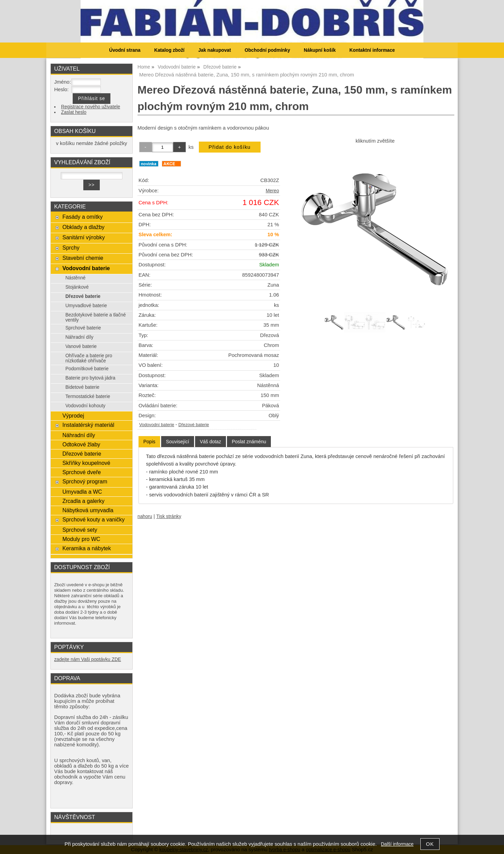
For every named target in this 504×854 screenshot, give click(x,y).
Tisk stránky (169, 516)
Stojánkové (77, 287)
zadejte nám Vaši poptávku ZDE (88, 659)
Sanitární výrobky (84, 237)
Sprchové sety (80, 530)
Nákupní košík (320, 50)
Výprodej (73, 416)
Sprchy (71, 248)
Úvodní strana (125, 50)
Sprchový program (85, 481)
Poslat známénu (249, 442)
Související (178, 442)
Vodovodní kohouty (86, 406)
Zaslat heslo (74, 112)
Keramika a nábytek (87, 548)
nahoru (145, 516)
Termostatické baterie (88, 396)
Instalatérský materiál (88, 425)
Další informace (397, 844)
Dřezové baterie (194, 425)
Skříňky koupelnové (86, 463)
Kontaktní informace (372, 50)
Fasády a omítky (83, 217)
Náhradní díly (80, 337)
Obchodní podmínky (267, 50)
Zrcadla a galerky (83, 501)
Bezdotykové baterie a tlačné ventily (96, 317)
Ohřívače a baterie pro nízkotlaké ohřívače (89, 358)
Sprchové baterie (83, 328)
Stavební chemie (83, 258)
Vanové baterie (81, 346)
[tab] (149, 442)
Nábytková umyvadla (88, 510)
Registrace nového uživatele (91, 107)
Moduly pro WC (81, 539)
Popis (149, 442)
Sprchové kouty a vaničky (94, 519)
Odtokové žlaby (81, 444)
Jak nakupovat (214, 50)
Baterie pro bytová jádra (91, 378)
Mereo (272, 191)
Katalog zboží (169, 50)
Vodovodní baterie (157, 425)
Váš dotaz (211, 442)
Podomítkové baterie (87, 369)
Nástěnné (76, 278)
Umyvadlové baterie (86, 306)
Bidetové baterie (82, 387)
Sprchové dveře (82, 472)
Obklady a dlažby (83, 227)
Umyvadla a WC (82, 492)
